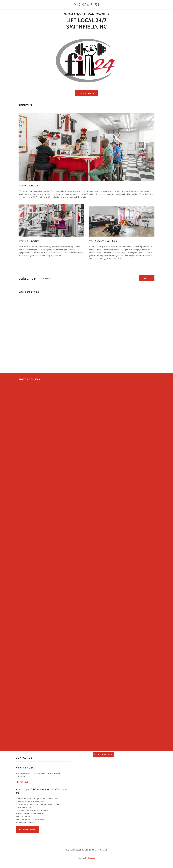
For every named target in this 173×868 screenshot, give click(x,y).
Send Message (86, 93)
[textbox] (87, 278)
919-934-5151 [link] (86, 5)
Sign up (147, 278)
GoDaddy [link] (91, 858)
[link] (86, 15)
